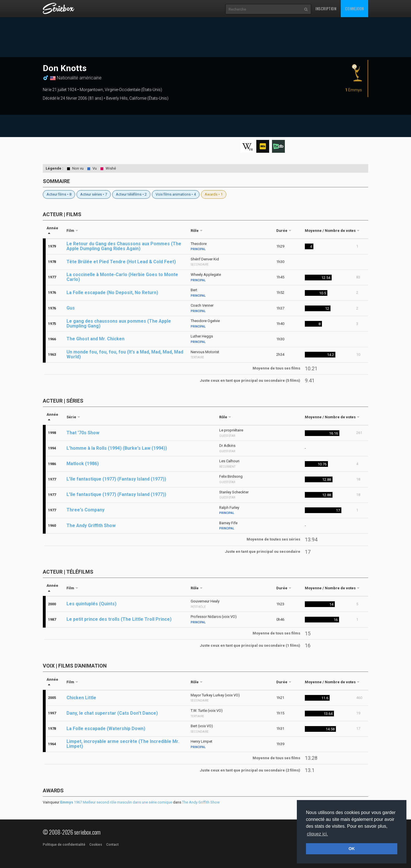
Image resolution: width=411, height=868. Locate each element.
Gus (71, 308)
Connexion (354, 8)
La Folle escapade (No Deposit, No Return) (112, 293)
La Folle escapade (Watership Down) (106, 729)
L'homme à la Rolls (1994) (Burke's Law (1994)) (117, 448)
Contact (112, 845)
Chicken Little (81, 698)
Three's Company (85, 510)
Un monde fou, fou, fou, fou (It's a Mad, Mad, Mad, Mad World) (125, 354)
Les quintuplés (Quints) (91, 604)
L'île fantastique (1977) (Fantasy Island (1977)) (116, 479)
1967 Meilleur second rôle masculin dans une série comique (116, 802)
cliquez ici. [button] (317, 834)
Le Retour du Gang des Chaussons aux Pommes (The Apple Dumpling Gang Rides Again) (124, 246)
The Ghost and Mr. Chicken (95, 339)
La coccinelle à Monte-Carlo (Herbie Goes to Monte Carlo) (122, 277)
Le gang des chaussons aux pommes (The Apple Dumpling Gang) (119, 324)
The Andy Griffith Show (91, 526)
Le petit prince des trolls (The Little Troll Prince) (119, 619)
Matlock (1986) (83, 464)
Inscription (326, 8)
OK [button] (352, 849)
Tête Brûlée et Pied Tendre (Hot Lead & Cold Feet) (121, 262)
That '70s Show (83, 433)
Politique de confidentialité (64, 845)
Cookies (96, 845)
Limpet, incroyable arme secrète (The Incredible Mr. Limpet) (123, 744)
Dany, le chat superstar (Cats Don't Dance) (112, 713)
